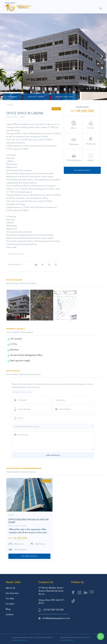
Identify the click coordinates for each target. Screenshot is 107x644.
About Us (10, 588)
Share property (15, 265)
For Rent (10, 604)
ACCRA (11, 105)
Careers (10, 614)
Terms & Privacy (19, 640)
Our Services (12, 593)
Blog (8, 609)
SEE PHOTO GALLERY (16, 254)
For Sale (10, 599)
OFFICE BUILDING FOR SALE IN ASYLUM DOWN (28, 521)
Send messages (53, 455)
